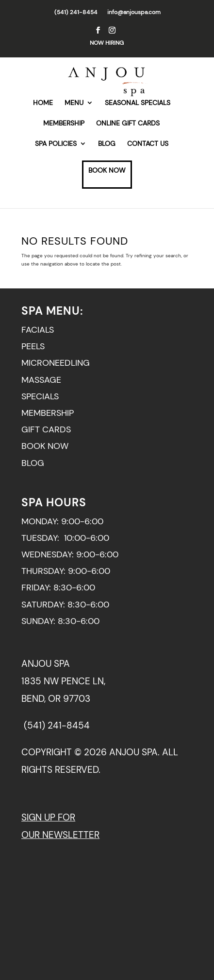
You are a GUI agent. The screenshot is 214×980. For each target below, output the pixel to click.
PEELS (33, 346)
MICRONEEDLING (56, 363)
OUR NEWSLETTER (60, 835)
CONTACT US (148, 144)
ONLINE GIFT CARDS (128, 124)
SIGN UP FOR (48, 817)
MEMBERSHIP (64, 124)
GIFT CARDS (46, 429)
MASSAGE (41, 380)
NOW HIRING (107, 43)
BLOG (107, 144)
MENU (74, 103)
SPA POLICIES (56, 144)
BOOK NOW (107, 171)
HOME (43, 103)
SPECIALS (40, 396)
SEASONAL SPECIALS (138, 103)
